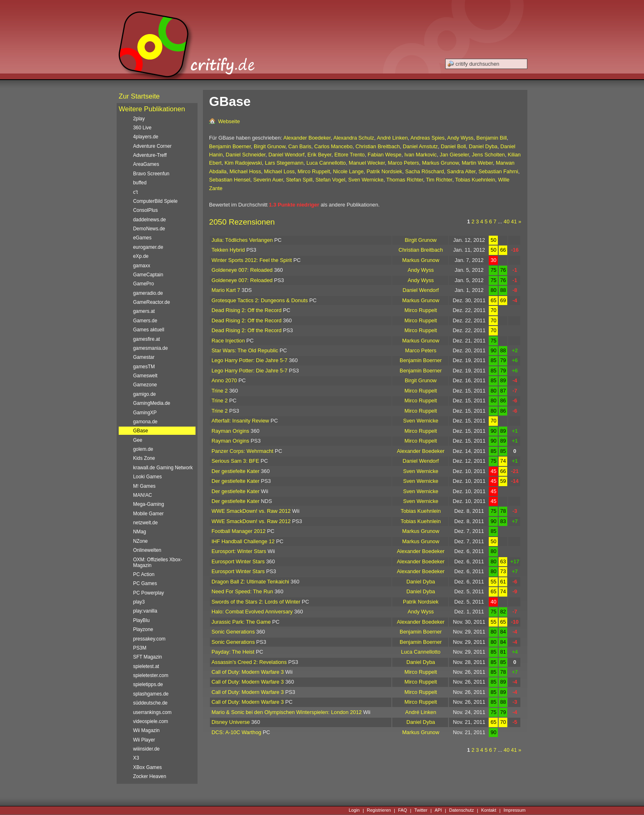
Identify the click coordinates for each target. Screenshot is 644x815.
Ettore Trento (350, 155)
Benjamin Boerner (230, 146)
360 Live (142, 128)
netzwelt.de (145, 523)
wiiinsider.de (146, 749)
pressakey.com (149, 639)
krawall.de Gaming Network (163, 468)
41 (514, 222)
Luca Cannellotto (326, 163)
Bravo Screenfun (151, 174)
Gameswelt (145, 376)
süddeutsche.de (150, 703)
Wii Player (144, 740)
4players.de (146, 137)
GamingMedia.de (152, 403)
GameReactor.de (152, 302)
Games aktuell (149, 330)
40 (506, 222)
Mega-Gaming (148, 504)
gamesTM (144, 367)
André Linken (392, 138)
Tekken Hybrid (228, 250)
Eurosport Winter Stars (238, 561)
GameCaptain (148, 275)
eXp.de (141, 256)
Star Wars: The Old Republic (245, 350)
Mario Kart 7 (226, 290)
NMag (140, 532)
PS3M (140, 648)
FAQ (402, 810)
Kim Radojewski (243, 163)
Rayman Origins (230, 431)
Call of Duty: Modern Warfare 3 (248, 672)
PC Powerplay (148, 593)
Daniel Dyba (483, 146)
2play (139, 119)
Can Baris (300, 146)
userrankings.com (152, 712)
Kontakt (489, 810)
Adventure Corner (152, 146)
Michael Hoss (245, 171)
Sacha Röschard (424, 171)
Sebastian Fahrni (498, 171)
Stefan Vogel (330, 180)
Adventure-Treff (150, 155)
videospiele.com (151, 721)
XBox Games (147, 767)
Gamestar (144, 357)
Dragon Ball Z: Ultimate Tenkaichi (250, 582)
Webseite (229, 121)
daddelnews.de (149, 220)
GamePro (144, 284)
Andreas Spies (427, 138)
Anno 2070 (224, 380)
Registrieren (379, 810)
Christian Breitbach (377, 146)
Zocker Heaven (150, 776)
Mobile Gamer (148, 514)
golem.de (143, 449)
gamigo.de (144, 394)
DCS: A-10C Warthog (236, 732)
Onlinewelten (147, 550)
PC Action (144, 574)
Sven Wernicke (366, 180)
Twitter (421, 810)
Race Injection (228, 341)
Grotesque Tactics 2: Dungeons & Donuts (260, 300)
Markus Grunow (440, 163)
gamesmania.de (151, 348)
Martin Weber (477, 163)
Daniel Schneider (246, 155)
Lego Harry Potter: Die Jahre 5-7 (250, 360)
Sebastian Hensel (230, 180)
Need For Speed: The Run (242, 591)
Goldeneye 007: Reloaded (242, 270)
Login (354, 810)
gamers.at (144, 311)
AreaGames (146, 164)
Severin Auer (268, 180)
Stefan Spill (299, 180)
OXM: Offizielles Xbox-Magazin (158, 562)
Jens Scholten (488, 155)
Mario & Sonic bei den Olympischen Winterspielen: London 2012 (287, 712)
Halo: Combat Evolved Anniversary (252, 612)
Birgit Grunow (270, 146)
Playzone (143, 629)
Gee (138, 440)
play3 (139, 602)
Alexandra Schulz (354, 138)
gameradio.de (148, 293)
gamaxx (142, 266)
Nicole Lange (348, 171)
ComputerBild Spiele (155, 201)
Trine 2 (220, 391)
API (438, 810)
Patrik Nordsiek (384, 171)
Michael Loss (279, 171)
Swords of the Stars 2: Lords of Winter (256, 602)
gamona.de (145, 422)
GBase (140, 431)
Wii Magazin (146, 730)
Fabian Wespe (384, 155)
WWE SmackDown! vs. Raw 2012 (251, 511)
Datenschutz (461, 810)
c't (136, 192)
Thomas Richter (405, 180)
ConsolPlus (145, 210)
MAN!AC (143, 495)
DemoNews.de (149, 229)
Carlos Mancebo (333, 146)
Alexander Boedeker (307, 138)
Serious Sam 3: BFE (235, 461)
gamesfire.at (146, 339)
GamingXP (145, 413)
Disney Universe (231, 722)
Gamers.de (145, 321)
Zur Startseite (139, 96)
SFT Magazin (147, 657)
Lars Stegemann (284, 163)
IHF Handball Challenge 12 (243, 541)
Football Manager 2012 (239, 531)
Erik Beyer (320, 155)
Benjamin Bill (492, 138)
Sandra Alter (461, 171)
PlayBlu (141, 620)
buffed (140, 183)
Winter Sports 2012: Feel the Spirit (252, 260)
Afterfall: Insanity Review (240, 421)
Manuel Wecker (367, 163)
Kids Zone (144, 458)
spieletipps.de (148, 684)
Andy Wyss (460, 138)
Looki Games (147, 477)
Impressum (515, 810)
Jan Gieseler (454, 155)
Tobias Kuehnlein (475, 180)
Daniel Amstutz (420, 146)
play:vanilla (145, 611)
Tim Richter (439, 180)
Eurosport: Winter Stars (239, 551)
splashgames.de (151, 694)
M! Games (144, 486)
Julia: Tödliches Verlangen (242, 240)
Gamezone (145, 385)
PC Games (145, 583)
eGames (142, 238)
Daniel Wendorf (286, 155)
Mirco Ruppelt (314, 171)
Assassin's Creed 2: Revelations (249, 662)
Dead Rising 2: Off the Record (246, 310)
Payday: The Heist (233, 652)
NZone (140, 541)
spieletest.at (146, 666)
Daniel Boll (453, 146)
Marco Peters (403, 163)
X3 (136, 758)
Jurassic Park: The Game (241, 622)
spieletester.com (151, 675)
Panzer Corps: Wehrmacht (243, 451)
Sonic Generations (233, 632)
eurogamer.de (148, 247)
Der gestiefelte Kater (236, 471)
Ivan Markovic (421, 155)
